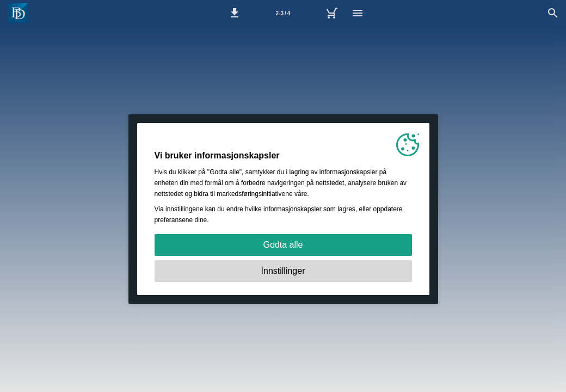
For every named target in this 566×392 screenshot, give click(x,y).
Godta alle (283, 245)
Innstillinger (283, 271)
